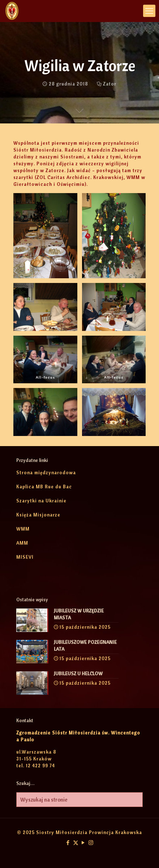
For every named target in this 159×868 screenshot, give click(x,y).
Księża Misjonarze (38, 515)
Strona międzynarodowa (46, 472)
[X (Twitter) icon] (76, 843)
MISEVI (25, 557)
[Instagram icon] (91, 843)
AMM (22, 543)
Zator (110, 84)
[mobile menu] (149, 11)
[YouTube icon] (83, 843)
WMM (23, 529)
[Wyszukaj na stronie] (79, 800)
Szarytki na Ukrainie (41, 501)
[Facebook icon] (68, 843)
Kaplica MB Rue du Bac (44, 487)
